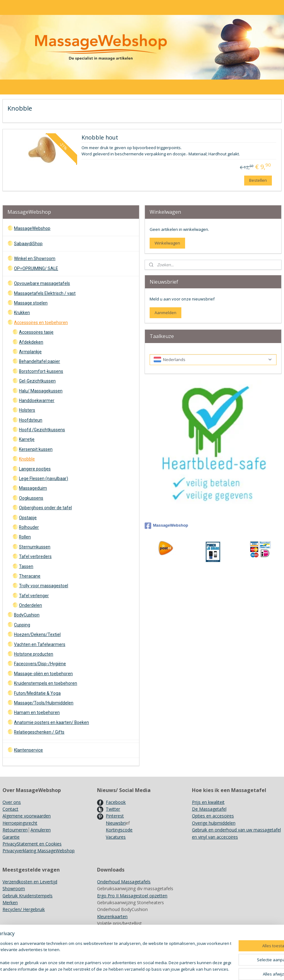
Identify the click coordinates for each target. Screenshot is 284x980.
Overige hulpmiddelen (214, 823)
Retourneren (15, 830)
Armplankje (30, 352)
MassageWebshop (32, 228)
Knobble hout (100, 138)
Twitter (113, 809)
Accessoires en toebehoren (41, 323)
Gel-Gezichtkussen (37, 381)
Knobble (27, 459)
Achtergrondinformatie (120, 930)
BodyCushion (27, 615)
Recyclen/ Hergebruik (24, 909)
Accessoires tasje (36, 332)
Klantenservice (28, 750)
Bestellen (258, 180)
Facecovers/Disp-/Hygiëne (40, 664)
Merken (10, 902)
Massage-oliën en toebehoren (43, 674)
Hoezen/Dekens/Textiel (37, 634)
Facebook (116, 802)
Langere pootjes (35, 469)
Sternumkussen (35, 547)
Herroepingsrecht (20, 823)
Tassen (26, 566)
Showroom (14, 888)
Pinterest (115, 816)
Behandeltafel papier (40, 361)
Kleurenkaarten (112, 916)
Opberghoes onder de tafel (45, 508)
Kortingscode (119, 830)
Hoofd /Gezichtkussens (42, 430)
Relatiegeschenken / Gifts (39, 732)
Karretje (27, 439)
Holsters (27, 410)
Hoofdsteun (31, 420)
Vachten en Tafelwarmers (40, 644)
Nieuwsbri (116, 823)
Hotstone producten (34, 654)
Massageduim (33, 488)
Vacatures (116, 837)
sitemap (166, 969)
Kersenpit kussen (36, 449)
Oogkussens (31, 498)
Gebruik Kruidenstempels (28, 896)
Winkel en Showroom (35, 259)
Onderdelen (30, 605)
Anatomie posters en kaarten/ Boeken (51, 722)
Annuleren (41, 830)
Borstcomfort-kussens (41, 371)
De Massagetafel (209, 809)
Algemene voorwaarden (27, 816)
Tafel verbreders (35, 556)
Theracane (30, 576)
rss (179, 969)
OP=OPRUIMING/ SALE (36, 268)
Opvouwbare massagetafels (42, 283)
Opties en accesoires (213, 816)
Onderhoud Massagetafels (124, 882)
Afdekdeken (31, 342)
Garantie (11, 837)
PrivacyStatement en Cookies (32, 844)
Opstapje (28, 518)
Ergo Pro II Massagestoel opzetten (132, 896)
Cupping (22, 625)
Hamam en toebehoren (37, 712)
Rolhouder (29, 527)
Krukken (22, 313)
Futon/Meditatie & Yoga (37, 693)
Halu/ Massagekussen (41, 391)
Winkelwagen (167, 243)
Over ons (12, 802)
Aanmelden (165, 313)
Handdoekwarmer (37, 401)
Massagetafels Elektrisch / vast (45, 293)
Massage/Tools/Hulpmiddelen (44, 703)
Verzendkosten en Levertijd (30, 882)
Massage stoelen (31, 303)
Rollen (25, 537)
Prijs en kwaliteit (208, 802)
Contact (10, 809)
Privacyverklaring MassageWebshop (39, 851)
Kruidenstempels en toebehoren (46, 683)
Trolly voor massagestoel (44, 586)
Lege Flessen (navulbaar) (44, 479)
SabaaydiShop (28, 244)
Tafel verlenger (34, 596)
